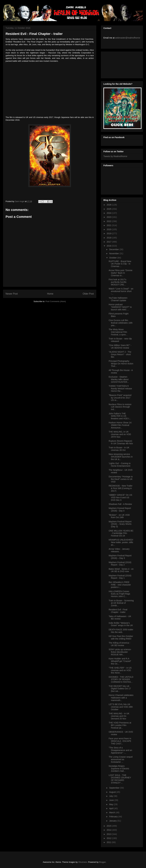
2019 (109, 233)
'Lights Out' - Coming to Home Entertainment (120, 465)
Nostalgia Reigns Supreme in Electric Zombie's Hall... (119, 769)
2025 (109, 209)
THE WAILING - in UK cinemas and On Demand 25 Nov (119, 716)
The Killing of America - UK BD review (120, 644)
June (112, 800)
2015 (109, 826)
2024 (109, 213)
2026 (109, 205)
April (112, 808)
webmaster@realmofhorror (128, 38)
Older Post (88, 294)
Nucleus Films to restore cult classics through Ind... (120, 407)
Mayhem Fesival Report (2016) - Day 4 (120, 509)
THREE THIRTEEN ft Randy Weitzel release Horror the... (120, 389)
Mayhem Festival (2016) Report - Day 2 (120, 564)
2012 (109, 838)
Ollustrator (83, 862)
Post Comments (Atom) (56, 301)
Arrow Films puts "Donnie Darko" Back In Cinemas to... (120, 273)
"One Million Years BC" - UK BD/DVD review (120, 347)
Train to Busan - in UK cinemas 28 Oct (119, 449)
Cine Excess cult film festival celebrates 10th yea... (121, 323)
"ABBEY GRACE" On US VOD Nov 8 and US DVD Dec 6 (120, 497)
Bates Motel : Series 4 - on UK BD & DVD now (121, 570)
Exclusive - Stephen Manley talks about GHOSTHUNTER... (119, 379)
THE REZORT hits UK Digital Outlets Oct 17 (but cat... (120, 689)
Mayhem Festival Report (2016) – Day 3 (120, 557)
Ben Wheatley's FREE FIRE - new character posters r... (120, 585)
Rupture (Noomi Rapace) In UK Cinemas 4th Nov (121, 442)
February (114, 817)
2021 (109, 225)
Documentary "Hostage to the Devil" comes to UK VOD (121, 479)
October (113, 258)
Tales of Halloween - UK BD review (120, 618)
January (113, 821)
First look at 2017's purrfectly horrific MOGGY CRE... (118, 282)
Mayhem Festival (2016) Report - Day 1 (120, 577)
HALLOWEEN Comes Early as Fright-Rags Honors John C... (119, 594)
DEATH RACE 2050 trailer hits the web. (121, 631)
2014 (109, 830)
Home (50, 294)
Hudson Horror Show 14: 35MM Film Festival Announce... (120, 425)
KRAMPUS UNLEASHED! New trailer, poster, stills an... (121, 542)
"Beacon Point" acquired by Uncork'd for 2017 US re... (120, 398)
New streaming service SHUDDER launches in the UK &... (121, 457)
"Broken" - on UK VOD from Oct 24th (119, 516)
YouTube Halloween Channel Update (118, 299)
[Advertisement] (117, 64)
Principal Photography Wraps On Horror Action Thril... (121, 364)
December (114, 249)
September (115, 788)
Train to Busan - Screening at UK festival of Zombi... (121, 603)
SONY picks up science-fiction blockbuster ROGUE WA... (120, 652)
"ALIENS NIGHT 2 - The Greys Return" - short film (120, 354)
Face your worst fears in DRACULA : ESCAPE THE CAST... (120, 741)
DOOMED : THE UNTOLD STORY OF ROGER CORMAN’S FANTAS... (121, 680)
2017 (109, 242)
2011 (109, 842)
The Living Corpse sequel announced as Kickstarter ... (121, 759)
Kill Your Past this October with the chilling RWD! (121, 637)
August (113, 792)
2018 (109, 238)
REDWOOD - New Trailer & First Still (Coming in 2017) (121, 488)
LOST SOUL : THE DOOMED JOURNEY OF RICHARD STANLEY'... (120, 779)
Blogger (102, 862)
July (111, 796)
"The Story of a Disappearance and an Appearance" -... (120, 750)
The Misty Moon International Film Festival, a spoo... (118, 332)
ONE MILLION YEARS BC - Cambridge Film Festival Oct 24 (121, 533)
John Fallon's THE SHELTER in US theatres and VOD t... (120, 416)
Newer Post (12, 294)
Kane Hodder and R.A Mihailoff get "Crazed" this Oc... (120, 661)
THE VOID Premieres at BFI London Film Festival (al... (120, 725)
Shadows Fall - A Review (120, 504)
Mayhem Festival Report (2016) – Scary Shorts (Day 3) (120, 524)
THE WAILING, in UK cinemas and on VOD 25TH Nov (120, 434)
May (111, 804)
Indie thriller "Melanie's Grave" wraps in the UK (121, 624)
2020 (109, 229)
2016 (109, 246)
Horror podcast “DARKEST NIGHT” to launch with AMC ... (120, 307)
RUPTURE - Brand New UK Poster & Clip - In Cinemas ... (120, 264)
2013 (109, 834)
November (114, 253)
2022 (109, 221)
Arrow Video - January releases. (119, 550)
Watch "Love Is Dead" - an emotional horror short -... (121, 291)
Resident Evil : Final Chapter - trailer (118, 611)
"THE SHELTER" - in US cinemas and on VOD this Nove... (120, 670)
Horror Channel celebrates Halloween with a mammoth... (121, 698)
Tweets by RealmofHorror (115, 156)
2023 (109, 217)
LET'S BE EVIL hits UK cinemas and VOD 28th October (121, 707)
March (112, 812)
